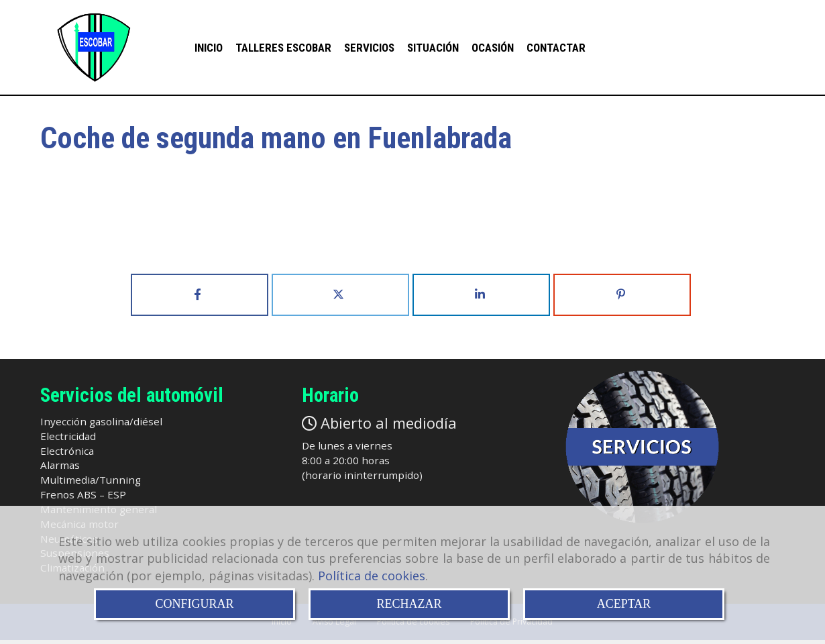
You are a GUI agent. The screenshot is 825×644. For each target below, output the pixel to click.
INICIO (209, 48)
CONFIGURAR (194, 604)
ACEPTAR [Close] (624, 604)
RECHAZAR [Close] (409, 604)
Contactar (556, 48)
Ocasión (493, 48)
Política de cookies (372, 576)
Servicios (369, 48)
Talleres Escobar (283, 48)
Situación (433, 48)
